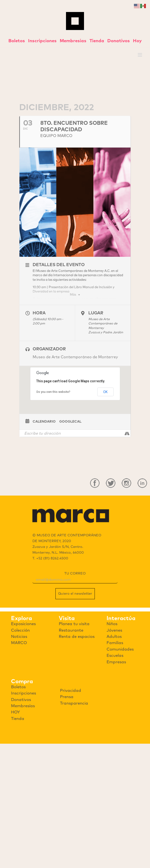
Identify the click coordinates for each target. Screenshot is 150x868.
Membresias (73, 41)
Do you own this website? (53, 392)
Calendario (44, 422)
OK (105, 392)
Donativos (119, 41)
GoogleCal (70, 422)
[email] (75, 580)
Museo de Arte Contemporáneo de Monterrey (75, 357)
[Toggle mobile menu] (140, 55)
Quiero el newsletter (75, 594)
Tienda (97, 41)
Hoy (137, 41)
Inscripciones (42, 41)
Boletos (17, 41)
